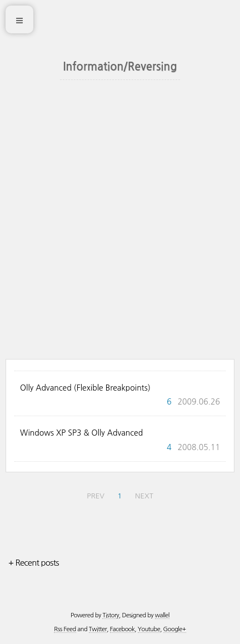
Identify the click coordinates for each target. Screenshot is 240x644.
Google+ (175, 629)
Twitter (98, 629)
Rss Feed (65, 629)
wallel (162, 615)
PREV (96, 496)
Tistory (111, 615)
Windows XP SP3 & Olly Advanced (81, 433)
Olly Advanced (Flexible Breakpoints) (85, 388)
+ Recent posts (34, 563)
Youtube (149, 629)
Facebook (122, 629)
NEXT (144, 496)
